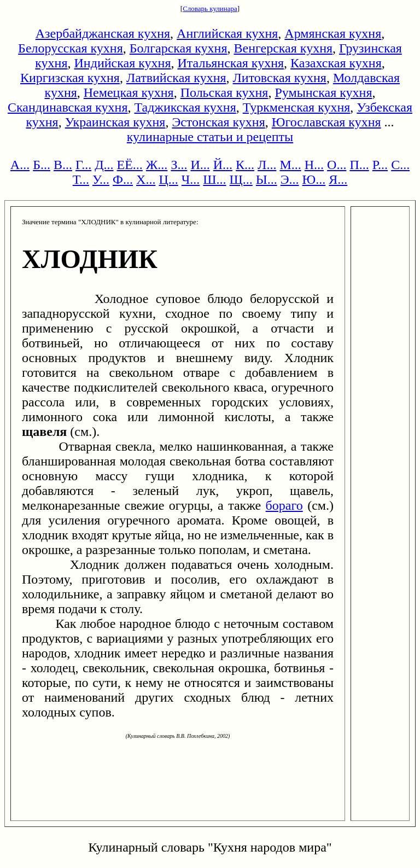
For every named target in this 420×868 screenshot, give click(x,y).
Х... (146, 179)
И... (200, 165)
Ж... (157, 165)
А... (20, 165)
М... (290, 165)
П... (359, 165)
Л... (267, 165)
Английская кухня (227, 33)
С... (400, 165)
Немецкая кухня (129, 92)
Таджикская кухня (185, 107)
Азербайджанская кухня (103, 33)
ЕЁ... (130, 165)
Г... (83, 165)
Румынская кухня (323, 92)
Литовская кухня (280, 78)
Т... (81, 179)
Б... (42, 165)
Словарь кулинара (210, 8)
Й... (223, 165)
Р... (380, 165)
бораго (284, 505)
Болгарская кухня (179, 48)
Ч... (191, 179)
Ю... (314, 179)
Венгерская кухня (283, 48)
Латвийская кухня (176, 78)
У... (101, 179)
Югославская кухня (326, 122)
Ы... (267, 179)
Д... (104, 165)
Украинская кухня (115, 122)
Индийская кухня (123, 63)
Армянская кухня (333, 33)
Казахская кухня (336, 63)
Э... (290, 179)
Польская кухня (224, 92)
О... (337, 165)
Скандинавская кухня (68, 107)
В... (63, 165)
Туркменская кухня (297, 107)
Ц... (168, 179)
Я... (338, 179)
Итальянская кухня (231, 63)
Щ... (241, 179)
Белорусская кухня (71, 48)
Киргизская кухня (70, 78)
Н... (314, 165)
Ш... (214, 179)
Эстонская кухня (218, 122)
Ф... (123, 179)
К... (245, 165)
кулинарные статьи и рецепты (210, 137)
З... (179, 165)
